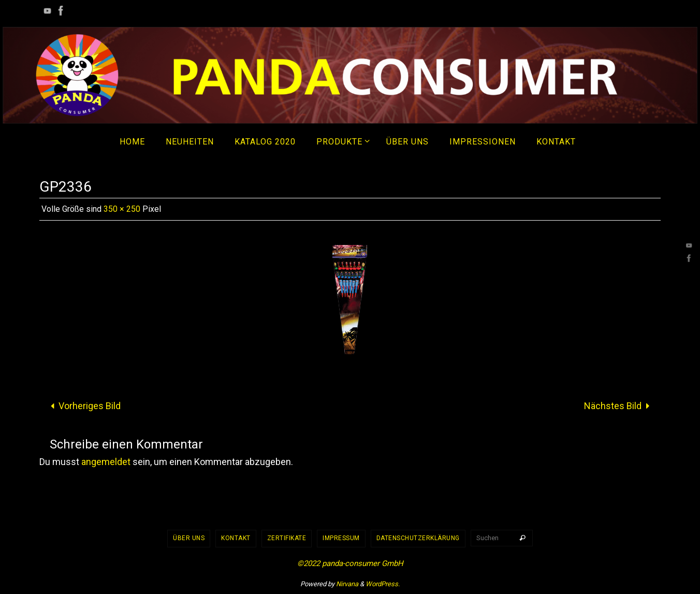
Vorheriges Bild (83, 406)
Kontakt (236, 538)
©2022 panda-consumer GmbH (350, 563)
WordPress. (383, 584)
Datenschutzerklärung (418, 538)
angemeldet (106, 462)
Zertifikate (287, 538)
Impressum (341, 538)
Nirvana (347, 584)
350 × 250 (122, 209)
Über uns (189, 538)
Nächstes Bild (619, 406)
